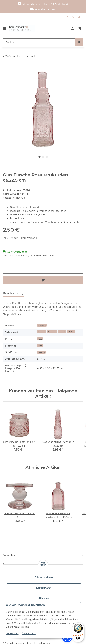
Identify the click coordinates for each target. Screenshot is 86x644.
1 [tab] (40, 157)
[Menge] (43, 270)
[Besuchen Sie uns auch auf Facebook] (67, 17)
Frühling (42, 332)
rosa (40, 339)
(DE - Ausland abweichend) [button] (41, 256)
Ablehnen (44, 598)
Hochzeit (21, 198)
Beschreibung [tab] (13, 293)
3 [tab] (47, 157)
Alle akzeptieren (44, 578)
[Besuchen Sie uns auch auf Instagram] (73, 17)
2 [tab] (43, 157)
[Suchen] (39, 42)
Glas (40, 346)
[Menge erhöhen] (79, 270)
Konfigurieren (44, 588)
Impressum (12, 633)
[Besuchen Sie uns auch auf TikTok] (79, 17)
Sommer (52, 332)
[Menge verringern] (7, 270)
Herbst (62, 332)
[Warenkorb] (80, 28)
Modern (41, 352)
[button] (73, 28)
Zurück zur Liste (14, 56)
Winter (71, 332)
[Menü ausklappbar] (6, 28)
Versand (32, 238)
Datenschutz (29, 633)
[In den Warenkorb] (6, 67)
